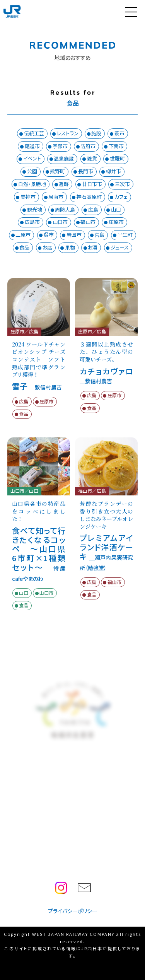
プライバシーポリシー (73, 911)
